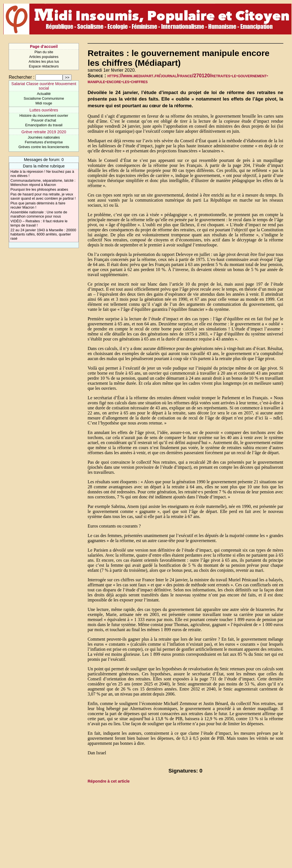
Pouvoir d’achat (44, 120)
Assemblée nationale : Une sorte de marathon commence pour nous (39, 214)
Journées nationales (44, 137)
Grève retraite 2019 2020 (44, 132)
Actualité (44, 94)
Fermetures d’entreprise (44, 142)
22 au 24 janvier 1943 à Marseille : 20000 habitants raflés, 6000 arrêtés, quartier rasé (43, 234)
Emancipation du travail (44, 125)
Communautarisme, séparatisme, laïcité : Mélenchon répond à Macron (43, 183)
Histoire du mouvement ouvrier (44, 116)
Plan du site (44, 52)
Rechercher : (22, 77)
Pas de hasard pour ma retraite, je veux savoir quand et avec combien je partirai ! (43, 196)
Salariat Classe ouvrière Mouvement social (44, 86)
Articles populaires (44, 57)
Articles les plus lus (44, 61)
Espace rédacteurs (44, 66)
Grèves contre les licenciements (44, 147)
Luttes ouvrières (44, 110)
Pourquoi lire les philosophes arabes (39, 189)
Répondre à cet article (109, 781)
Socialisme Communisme (44, 98)
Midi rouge (44, 103)
